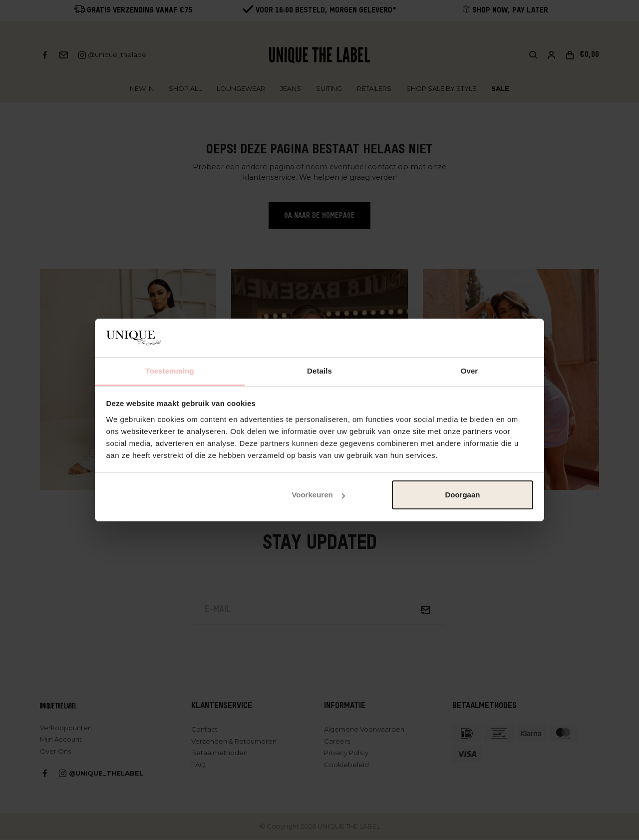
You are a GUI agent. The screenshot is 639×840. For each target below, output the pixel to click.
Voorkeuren (318, 495)
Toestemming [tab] (170, 371)
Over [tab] (470, 371)
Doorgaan (462, 495)
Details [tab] (319, 371)
